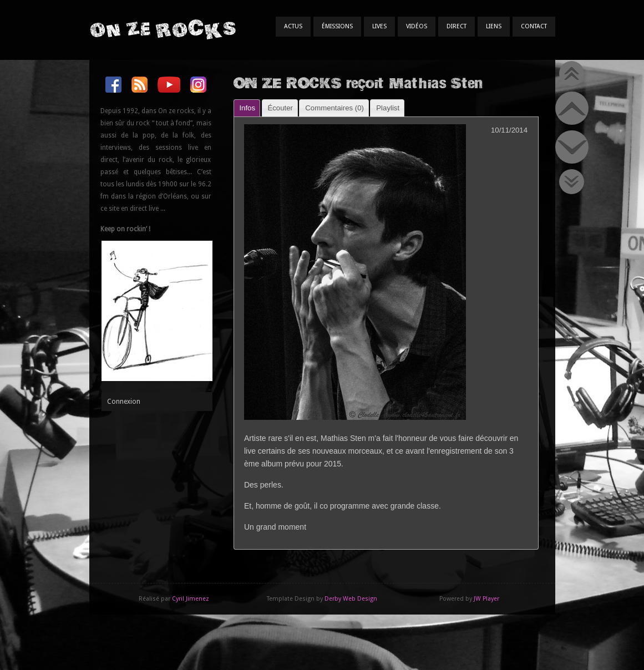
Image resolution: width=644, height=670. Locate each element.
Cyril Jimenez (191, 599)
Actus (293, 26)
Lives (379, 26)
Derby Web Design (351, 599)
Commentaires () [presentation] (334, 108)
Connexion (124, 402)
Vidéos (417, 26)
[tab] (247, 108)
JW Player (486, 599)
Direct (457, 26)
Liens (494, 26)
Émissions (337, 26)
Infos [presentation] (247, 108)
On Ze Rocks (163, 29)
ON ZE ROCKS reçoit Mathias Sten (358, 82)
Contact (534, 26)
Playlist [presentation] (388, 108)
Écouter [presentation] (280, 108)
